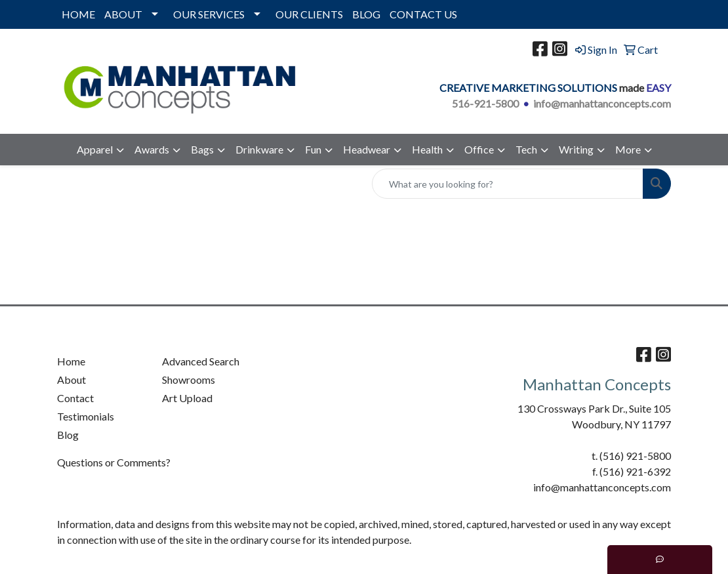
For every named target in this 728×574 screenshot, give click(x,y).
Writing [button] (576, 149)
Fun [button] (313, 149)
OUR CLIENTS (309, 14)
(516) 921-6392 (635, 471)
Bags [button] (202, 149)
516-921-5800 (485, 103)
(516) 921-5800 (635, 456)
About (71, 379)
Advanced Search (201, 361)
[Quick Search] (508, 184)
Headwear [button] (367, 149)
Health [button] (427, 149)
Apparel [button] (95, 149)
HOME (78, 14)
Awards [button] (152, 149)
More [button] (628, 149)
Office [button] (479, 149)
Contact (75, 398)
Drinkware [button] (259, 149)
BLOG (366, 14)
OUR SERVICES (209, 14)
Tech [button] (526, 149)
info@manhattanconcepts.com (602, 103)
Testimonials (86, 416)
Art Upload (187, 398)
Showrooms (189, 379)
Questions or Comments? (114, 462)
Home (71, 361)
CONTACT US (423, 14)
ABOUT (123, 14)
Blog (68, 435)
